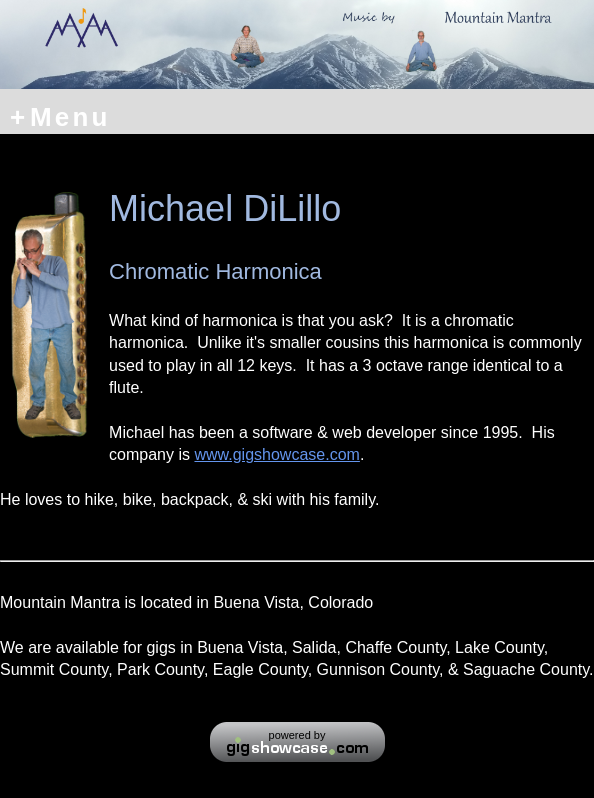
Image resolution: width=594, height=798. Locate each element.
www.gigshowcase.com (276, 454)
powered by (297, 735)
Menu (60, 116)
